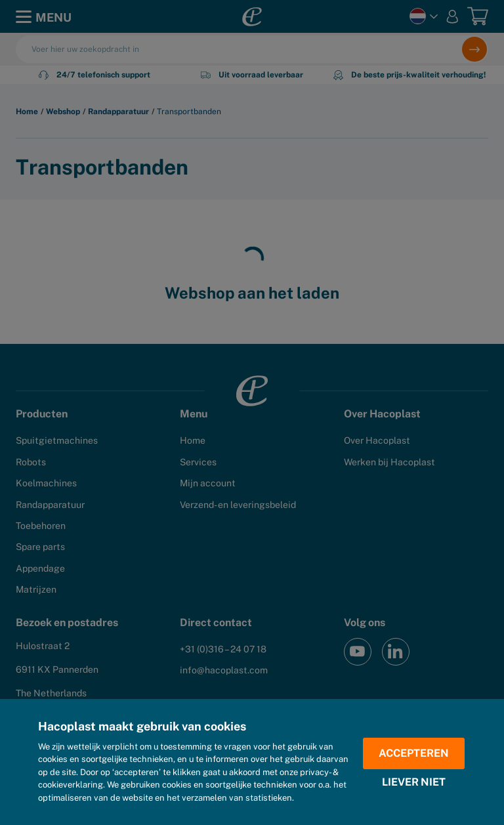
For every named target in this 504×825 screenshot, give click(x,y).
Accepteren (414, 753)
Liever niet (414, 782)
